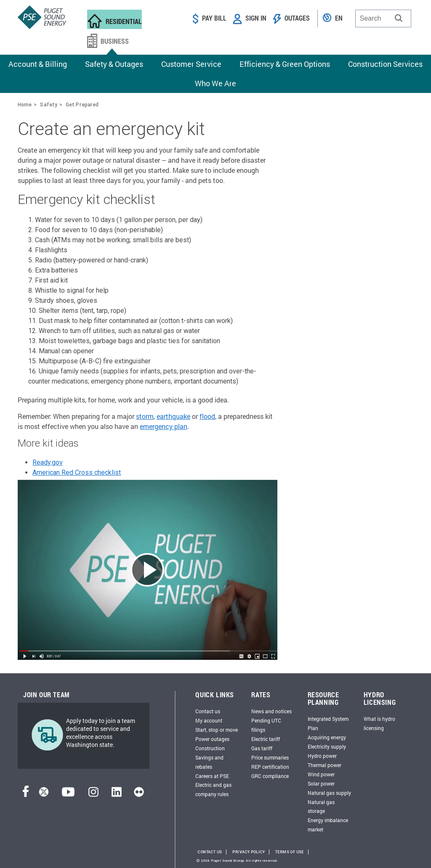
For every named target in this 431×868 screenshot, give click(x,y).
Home (25, 105)
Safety (49, 105)
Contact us (208, 711)
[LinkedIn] (116, 795)
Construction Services (385, 64)
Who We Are (215, 83)
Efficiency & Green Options (285, 64)
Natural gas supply (329, 793)
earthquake (173, 416)
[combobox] (383, 19)
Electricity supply (327, 746)
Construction (210, 748)
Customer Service (191, 64)
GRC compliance (270, 776)
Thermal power (325, 765)
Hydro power (322, 756)
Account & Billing (38, 64)
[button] (399, 18)
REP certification (270, 767)
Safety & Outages (114, 64)
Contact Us (210, 852)
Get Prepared (82, 105)
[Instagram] (93, 795)
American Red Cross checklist (77, 472)
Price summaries (270, 757)
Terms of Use (290, 852)
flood (207, 416)
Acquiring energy (327, 737)
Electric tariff (266, 739)
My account (209, 720)
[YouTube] (68, 795)
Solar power (321, 783)
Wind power (321, 774)
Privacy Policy (249, 852)
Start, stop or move (217, 730)
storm (145, 416)
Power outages (212, 739)
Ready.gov (48, 462)
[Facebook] (26, 795)
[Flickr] (139, 795)
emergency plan (164, 426)
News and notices (271, 711)
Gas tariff (262, 748)
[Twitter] (44, 795)
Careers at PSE (212, 776)
